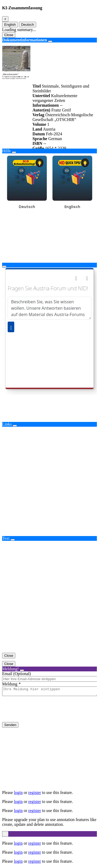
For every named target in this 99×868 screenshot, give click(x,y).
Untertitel (41, 96)
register (35, 793)
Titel (37, 86)
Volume (39, 124)
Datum (39, 134)
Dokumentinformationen (25, 40)
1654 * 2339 (55, 148)
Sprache (40, 139)
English (10, 25)
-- (61, 105)
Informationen (46, 105)
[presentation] (42, 713)
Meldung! (10, 669)
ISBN (37, 143)
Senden (10, 726)
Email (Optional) (16, 674)
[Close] (5, 19)
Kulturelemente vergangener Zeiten (55, 98)
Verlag (38, 115)
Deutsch (28, 25)
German (55, 139)
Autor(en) (41, 110)
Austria (49, 129)
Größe (38, 148)
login (18, 793)
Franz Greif (61, 110)
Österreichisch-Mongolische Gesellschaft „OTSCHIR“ (63, 117)
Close (9, 35)
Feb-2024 (54, 134)
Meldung (10, 684)
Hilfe (6, 151)
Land (37, 129)
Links (7, 424)
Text (6, 538)
